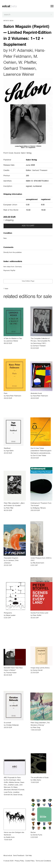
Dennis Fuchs (37, 835)
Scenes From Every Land (39, 613)
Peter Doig (36, 728)
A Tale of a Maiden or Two (13, 339)
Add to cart (28, 226)
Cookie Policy (30, 861)
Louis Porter (8, 792)
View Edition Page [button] (28, 281)
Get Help (29, 856)
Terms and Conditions (43, 861)
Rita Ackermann (38, 563)
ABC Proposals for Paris (12, 778)
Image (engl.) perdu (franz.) (40, 668)
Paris (6, 394)
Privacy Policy (19, 861)
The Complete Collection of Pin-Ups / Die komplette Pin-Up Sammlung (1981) (40, 341)
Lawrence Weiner (19, 75)
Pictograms (8, 613)
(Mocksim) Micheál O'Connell (14, 790)
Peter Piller (10, 508)
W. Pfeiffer (27, 63)
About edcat (8, 856)
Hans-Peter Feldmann (14, 396)
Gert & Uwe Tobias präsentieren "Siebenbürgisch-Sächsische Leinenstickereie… (41, 451)
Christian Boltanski (12, 725)
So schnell (7, 723)
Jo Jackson (10, 561)
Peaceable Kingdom (11, 558)
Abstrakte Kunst (36, 394)
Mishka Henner (14, 783)
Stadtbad (7, 448)
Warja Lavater (11, 616)
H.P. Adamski (21, 51)
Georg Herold (38, 670)
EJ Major (14, 787)
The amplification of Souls (40, 778)
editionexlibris (16, 262)
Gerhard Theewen (19, 69)
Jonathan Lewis (13, 785)
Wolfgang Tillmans (39, 508)
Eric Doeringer (11, 780)
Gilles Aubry (37, 780)
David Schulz (18, 795)
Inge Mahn (10, 451)
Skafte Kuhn (10, 837)
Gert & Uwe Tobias (39, 456)
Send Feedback (19, 856)
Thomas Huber (11, 673)
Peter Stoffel (37, 616)
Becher (33, 833)
